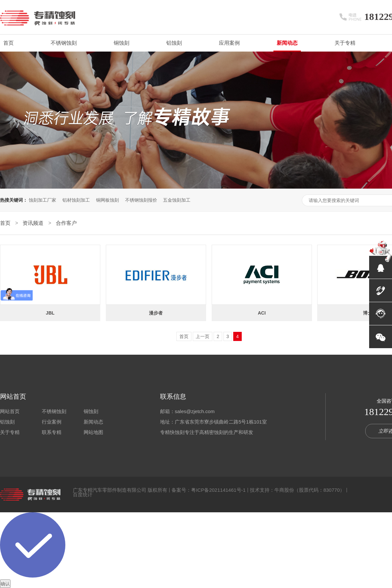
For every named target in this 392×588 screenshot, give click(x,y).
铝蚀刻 (174, 43)
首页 (8, 43)
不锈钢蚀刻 (64, 43)
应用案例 (229, 43)
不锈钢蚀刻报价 (141, 200)
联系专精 (52, 432)
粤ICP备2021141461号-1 (218, 490)
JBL (50, 313)
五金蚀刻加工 (177, 200)
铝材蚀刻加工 (76, 200)
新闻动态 (287, 43)
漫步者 (156, 313)
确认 (5, 584)
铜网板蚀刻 (107, 200)
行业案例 (52, 422)
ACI (262, 313)
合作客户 (66, 223)
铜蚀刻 (122, 43)
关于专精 (345, 43)
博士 (367, 313)
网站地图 (93, 432)
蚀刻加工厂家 (42, 200)
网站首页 (13, 396)
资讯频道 (34, 223)
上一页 (203, 336)
